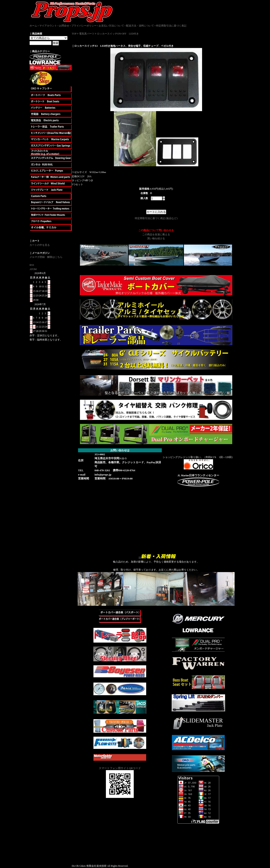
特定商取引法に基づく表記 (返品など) (156, 218)
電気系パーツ (87, 34)
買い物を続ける (156, 238)
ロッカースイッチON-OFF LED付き (118, 34)
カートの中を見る (40, 245)
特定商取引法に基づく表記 (171, 26)
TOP (74, 34)
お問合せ (64, 26)
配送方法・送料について (140, 26)
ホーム (33, 26)
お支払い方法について (111, 26)
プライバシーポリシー (84, 26)
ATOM (33, 269)
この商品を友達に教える (156, 234)
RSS (32, 265)
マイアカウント (48, 26)
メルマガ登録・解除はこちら (46, 257)
